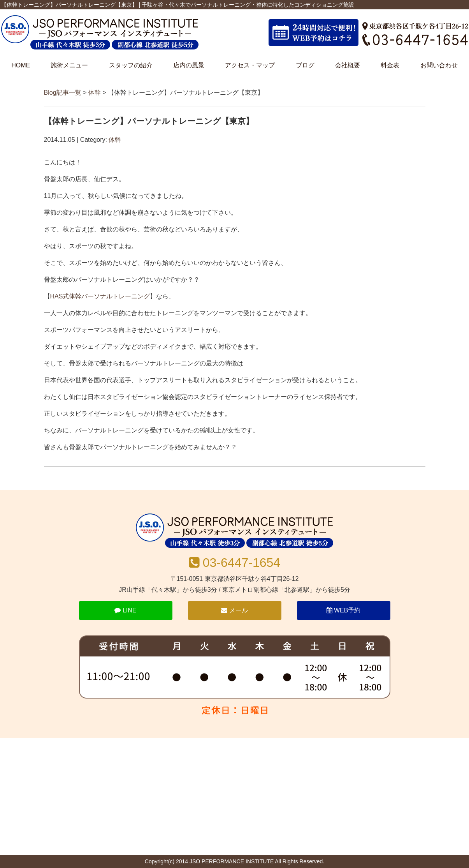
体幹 (95, 93)
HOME (21, 65)
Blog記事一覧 (63, 93)
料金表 (390, 65)
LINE (125, 610)
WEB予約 (344, 610)
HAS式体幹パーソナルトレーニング (100, 296)
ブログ (305, 65)
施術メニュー (69, 65)
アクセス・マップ (250, 65)
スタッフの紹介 (131, 65)
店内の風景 (189, 65)
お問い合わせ (439, 65)
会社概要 (348, 65)
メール (234, 610)
